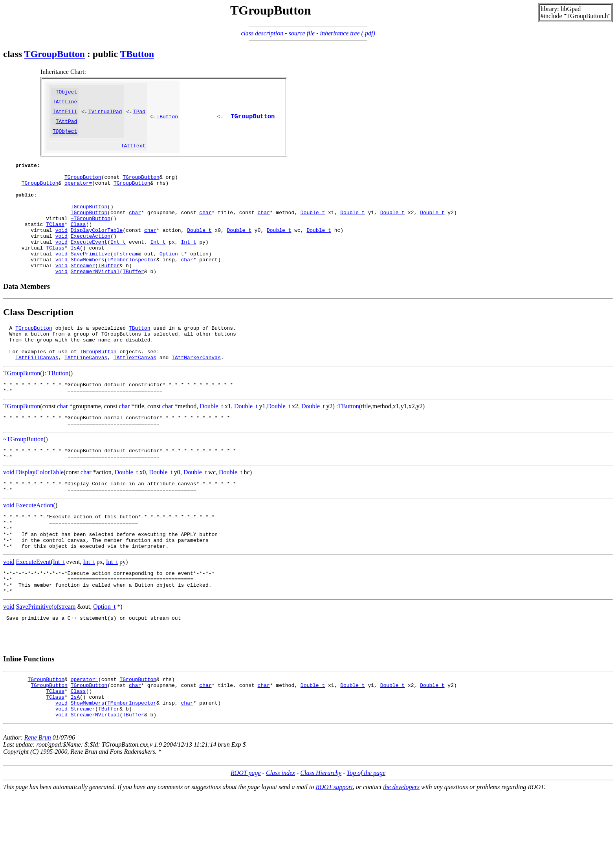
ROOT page (246, 840)
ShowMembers (88, 286)
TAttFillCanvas (37, 394)
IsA (75, 272)
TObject (67, 93)
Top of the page (366, 840)
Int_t (118, 265)
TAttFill (65, 115)
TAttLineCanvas (86, 394)
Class (78, 244)
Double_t (313, 230)
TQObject (65, 137)
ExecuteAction (91, 258)
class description (262, 33)
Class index (280, 840)
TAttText (133, 152)
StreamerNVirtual (95, 301)
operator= (78, 195)
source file (302, 33)
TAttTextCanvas (135, 394)
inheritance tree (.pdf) (347, 33)
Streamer (83, 294)
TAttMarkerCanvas (196, 394)
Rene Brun (38, 805)
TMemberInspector (132, 286)
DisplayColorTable (97, 251)
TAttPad (67, 126)
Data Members (27, 316)
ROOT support (334, 854)
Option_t (172, 279)
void (61, 251)
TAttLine (65, 104)
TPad (139, 115)
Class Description (38, 341)
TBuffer (109, 294)
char (135, 230)
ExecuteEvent (89, 265)
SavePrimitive (91, 279)
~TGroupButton (91, 237)
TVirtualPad (105, 115)
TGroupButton (55, 54)
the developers (401, 854)
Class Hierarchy (321, 840)
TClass (55, 244)
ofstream (126, 279)
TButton (137, 54)
